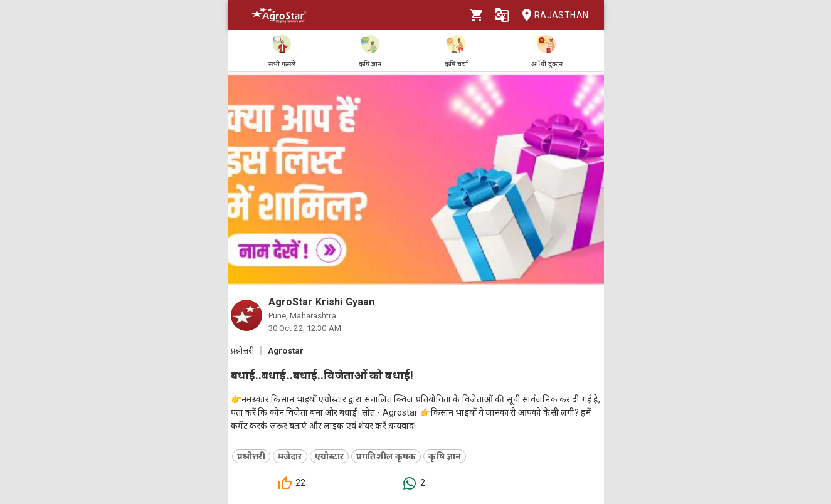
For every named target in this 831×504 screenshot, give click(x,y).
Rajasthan (552, 15)
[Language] (502, 15)
